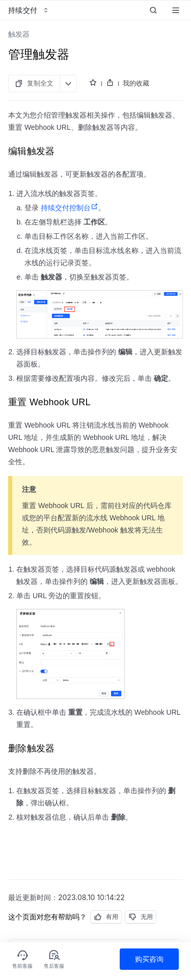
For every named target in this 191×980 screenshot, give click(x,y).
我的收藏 (136, 83)
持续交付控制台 (70, 208)
